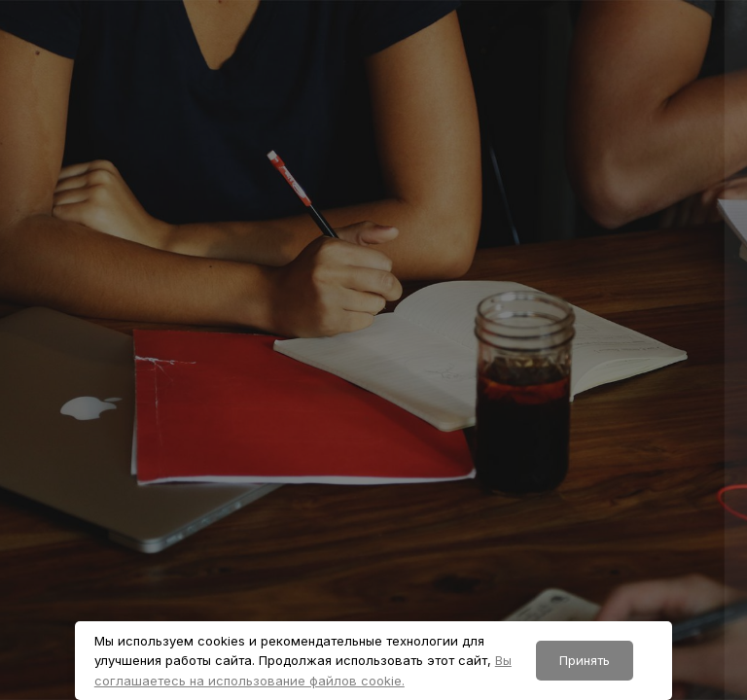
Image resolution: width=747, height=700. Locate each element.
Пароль (394, 398)
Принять (585, 660)
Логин (390, 305)
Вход (542, 589)
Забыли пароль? (667, 487)
